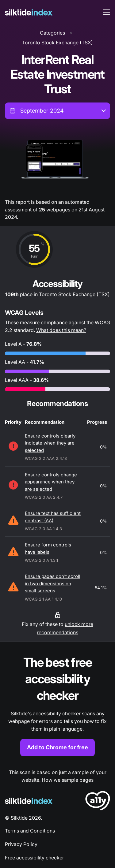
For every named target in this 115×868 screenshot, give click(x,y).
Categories (52, 33)
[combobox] (57, 111)
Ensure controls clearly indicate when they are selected (50, 443)
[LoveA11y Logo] (98, 802)
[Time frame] (57, 111)
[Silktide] (29, 12)
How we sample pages (68, 780)
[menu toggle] (106, 12)
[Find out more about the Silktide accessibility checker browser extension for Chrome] (57, 705)
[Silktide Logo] (29, 801)
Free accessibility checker (34, 858)
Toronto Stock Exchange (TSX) (57, 43)
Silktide (19, 818)
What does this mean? (61, 330)
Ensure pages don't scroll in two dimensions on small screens (53, 583)
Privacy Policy (21, 844)
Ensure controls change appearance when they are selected (51, 482)
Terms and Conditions (30, 831)
